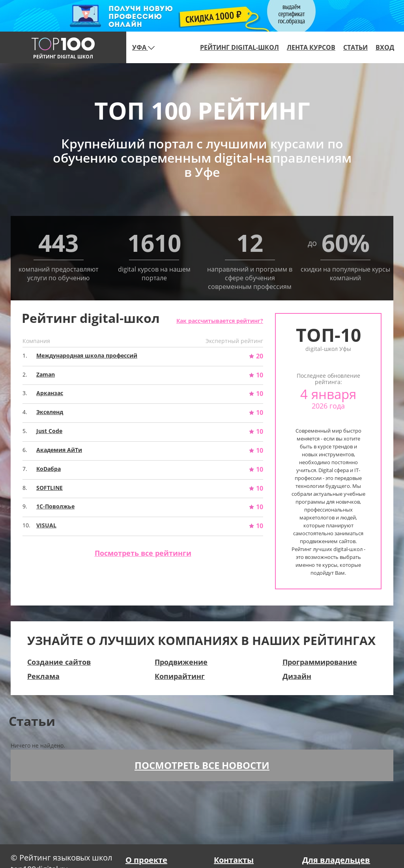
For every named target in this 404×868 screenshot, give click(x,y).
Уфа (143, 47)
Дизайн (297, 676)
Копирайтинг (180, 676)
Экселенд (50, 412)
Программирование (320, 662)
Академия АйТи (59, 450)
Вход (385, 47)
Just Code (49, 431)
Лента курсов (311, 47)
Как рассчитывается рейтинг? (220, 321)
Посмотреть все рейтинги (143, 553)
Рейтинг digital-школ (239, 47)
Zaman (46, 374)
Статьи (355, 47)
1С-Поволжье (55, 506)
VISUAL (46, 525)
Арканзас (50, 393)
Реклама (43, 676)
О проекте (146, 860)
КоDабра (49, 469)
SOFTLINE (50, 488)
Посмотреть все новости (202, 765)
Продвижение (181, 662)
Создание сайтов (59, 662)
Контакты (234, 860)
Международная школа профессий (87, 355)
